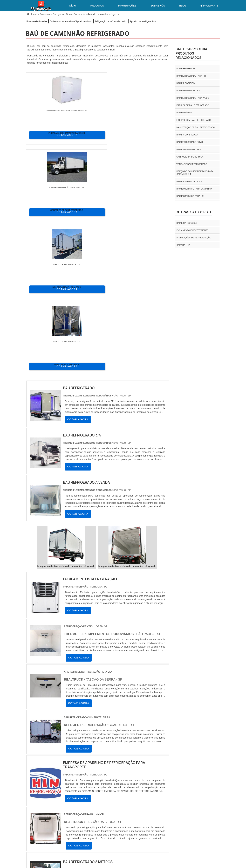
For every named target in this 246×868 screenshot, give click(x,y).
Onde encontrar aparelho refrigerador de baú (70, 21)
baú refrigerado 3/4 (188, 91)
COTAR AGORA (44, 135)
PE (101, 817)
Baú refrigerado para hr (191, 76)
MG (52, 817)
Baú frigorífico (186, 83)
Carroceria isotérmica (190, 157)
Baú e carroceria (187, 223)
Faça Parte (209, 6)
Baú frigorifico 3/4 (187, 135)
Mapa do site (209, 839)
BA (110, 817)
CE (118, 817)
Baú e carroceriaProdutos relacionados (191, 53)
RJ (43, 817)
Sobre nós (158, 6)
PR (77, 817)
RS (93, 817)
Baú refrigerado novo (190, 142)
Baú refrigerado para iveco (193, 98)
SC (85, 817)
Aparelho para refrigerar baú (143, 21)
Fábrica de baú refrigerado (193, 105)
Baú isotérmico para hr (190, 196)
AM (140, 817)
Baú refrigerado (186, 69)
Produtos (97, 6)
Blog (183, 6)
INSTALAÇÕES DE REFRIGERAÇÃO (194, 238)
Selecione (32, 817)
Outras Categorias (193, 212)
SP (68, 817)
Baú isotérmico (185, 113)
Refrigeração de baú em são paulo (110, 21)
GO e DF (129, 817)
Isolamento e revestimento (193, 230)
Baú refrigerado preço (190, 149)
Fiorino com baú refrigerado (194, 120)
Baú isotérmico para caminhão (194, 189)
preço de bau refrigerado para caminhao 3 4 (195, 173)
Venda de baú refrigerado (192, 164)
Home (155, 839)
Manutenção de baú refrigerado (196, 127)
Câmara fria (183, 245)
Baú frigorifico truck (189, 181)
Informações (127, 6)
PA (148, 817)
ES (60, 817)
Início (72, 6)
